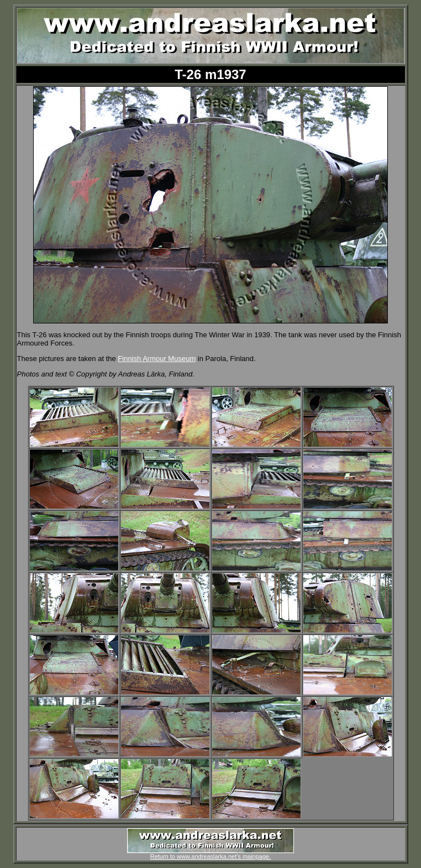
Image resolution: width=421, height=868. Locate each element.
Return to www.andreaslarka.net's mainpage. (211, 854)
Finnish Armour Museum (157, 359)
